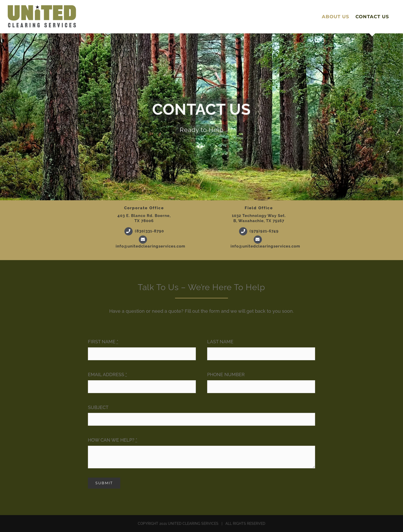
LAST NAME (220, 342)
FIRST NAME (103, 342)
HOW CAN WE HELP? (113, 440)
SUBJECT (98, 407)
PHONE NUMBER (226, 374)
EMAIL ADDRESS (107, 374)
